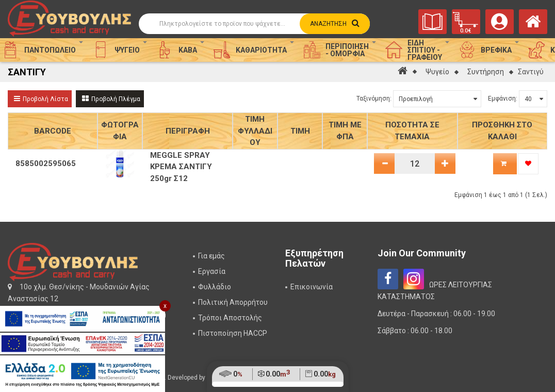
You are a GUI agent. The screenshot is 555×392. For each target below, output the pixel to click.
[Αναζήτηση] (252, 24)
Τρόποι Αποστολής (230, 318)
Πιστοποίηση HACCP (233, 333)
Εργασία (212, 271)
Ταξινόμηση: (374, 99)
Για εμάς (211, 256)
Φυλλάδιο (215, 287)
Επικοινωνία (312, 287)
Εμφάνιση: (503, 99)
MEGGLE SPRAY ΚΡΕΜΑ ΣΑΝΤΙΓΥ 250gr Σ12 (181, 167)
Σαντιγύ (531, 72)
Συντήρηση (486, 72)
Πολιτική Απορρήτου (233, 302)
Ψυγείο (437, 72)
